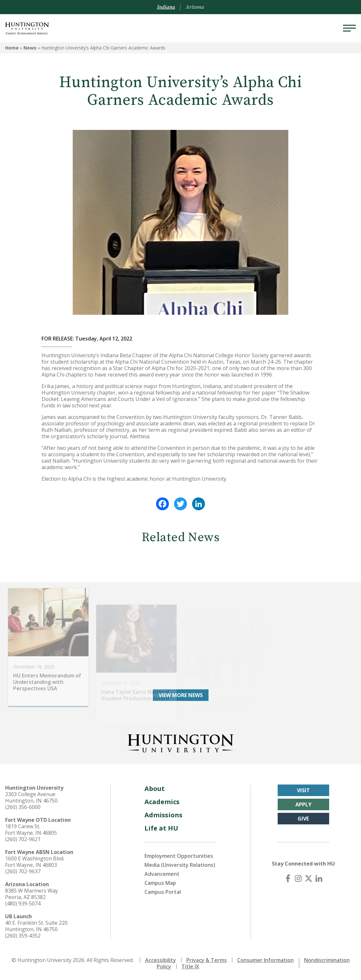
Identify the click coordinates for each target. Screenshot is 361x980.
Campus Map (160, 883)
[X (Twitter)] (309, 878)
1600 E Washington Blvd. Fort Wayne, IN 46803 (35, 862)
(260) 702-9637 (23, 871)
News (30, 48)
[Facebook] (288, 878)
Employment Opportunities (179, 856)
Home (12, 48)
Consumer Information (265, 960)
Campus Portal (163, 892)
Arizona (195, 7)
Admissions (163, 815)
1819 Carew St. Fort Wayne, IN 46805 (31, 830)
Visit (303, 790)
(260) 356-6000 (23, 807)
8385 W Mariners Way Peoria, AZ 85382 (32, 894)
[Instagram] (298, 878)
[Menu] (349, 28)
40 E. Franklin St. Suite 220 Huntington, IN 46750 (36, 926)
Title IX (190, 966)
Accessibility (161, 960)
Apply (303, 804)
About (155, 789)
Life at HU (161, 828)
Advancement (162, 874)
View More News (181, 695)
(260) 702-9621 (23, 839)
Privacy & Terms (207, 960)
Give (303, 819)
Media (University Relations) (180, 865)
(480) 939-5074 (23, 903)
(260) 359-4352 (23, 936)
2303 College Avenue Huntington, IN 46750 (31, 797)
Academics (162, 802)
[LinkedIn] (319, 878)
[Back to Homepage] (181, 742)
